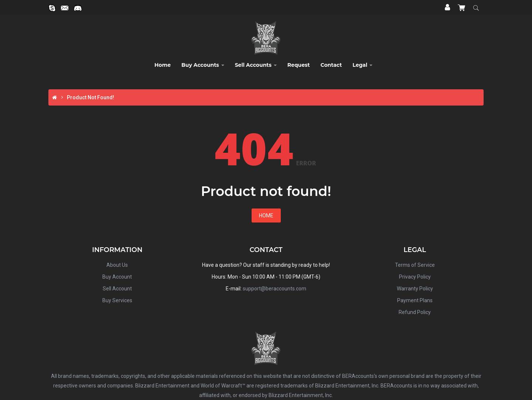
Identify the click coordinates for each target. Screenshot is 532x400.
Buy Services (117, 300)
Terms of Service (415, 265)
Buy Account (117, 277)
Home (266, 215)
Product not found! (91, 97)
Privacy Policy (415, 277)
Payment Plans (415, 300)
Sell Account (117, 289)
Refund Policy (415, 312)
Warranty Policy (415, 289)
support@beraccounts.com (274, 289)
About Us (117, 265)
